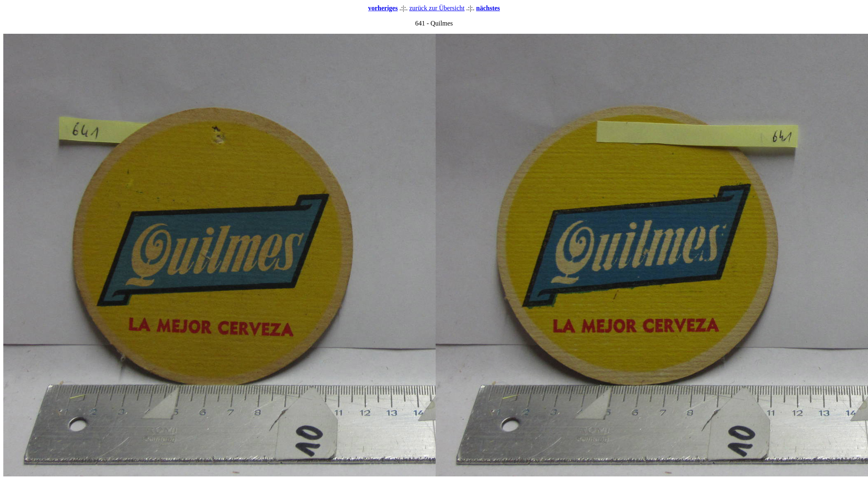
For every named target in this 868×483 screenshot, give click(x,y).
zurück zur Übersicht (437, 8)
